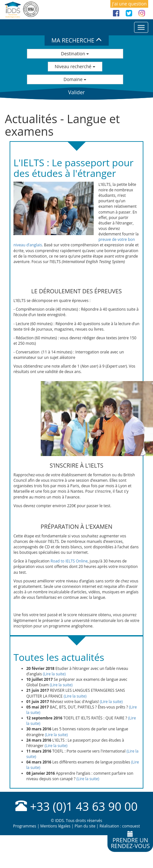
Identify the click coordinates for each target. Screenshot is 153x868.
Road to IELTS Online (69, 561)
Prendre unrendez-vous (130, 840)
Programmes (25, 826)
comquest (131, 826)
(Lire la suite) (54, 674)
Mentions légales (55, 826)
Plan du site (85, 826)
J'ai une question (129, 4)
